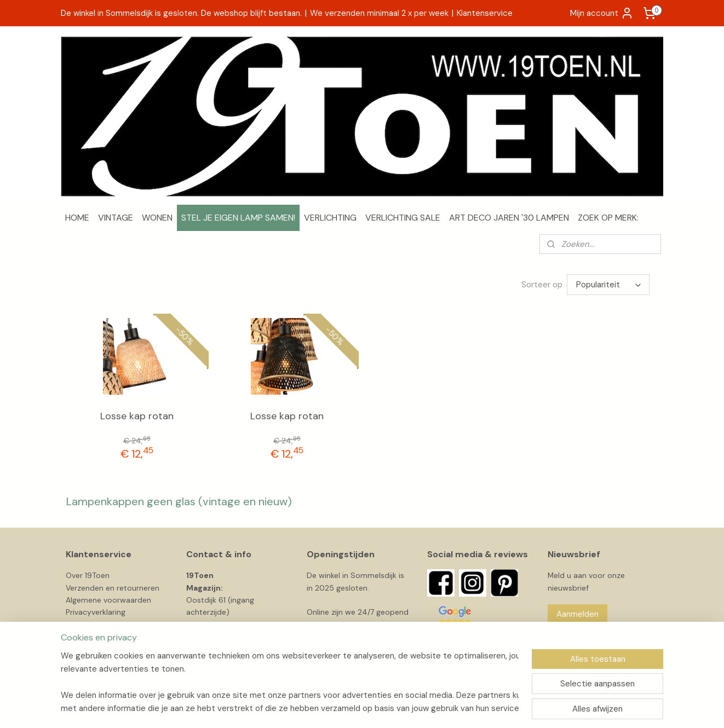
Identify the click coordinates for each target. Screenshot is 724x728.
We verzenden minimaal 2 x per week (379, 13)
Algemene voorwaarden (108, 600)
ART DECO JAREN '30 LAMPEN (509, 218)
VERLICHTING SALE (403, 218)
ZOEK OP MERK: (608, 218)
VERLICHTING (330, 218)
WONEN (157, 218)
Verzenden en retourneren (113, 588)
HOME (77, 218)
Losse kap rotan (137, 416)
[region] (290, 682)
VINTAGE (116, 218)
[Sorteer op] (608, 285)
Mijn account (602, 13)
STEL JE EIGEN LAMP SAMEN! (238, 218)
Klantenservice (485, 13)
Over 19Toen (88, 575)
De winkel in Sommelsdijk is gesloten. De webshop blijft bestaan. (181, 13)
